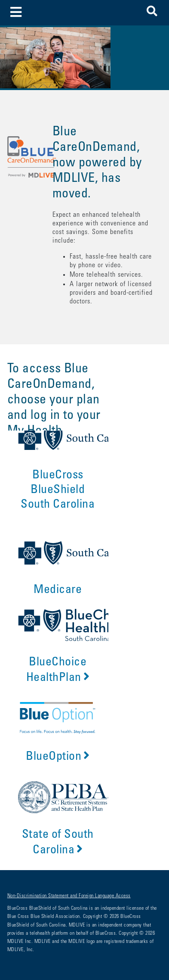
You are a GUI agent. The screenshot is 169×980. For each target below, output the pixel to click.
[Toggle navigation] (16, 13)
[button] (152, 13)
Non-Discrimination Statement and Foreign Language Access (69, 896)
